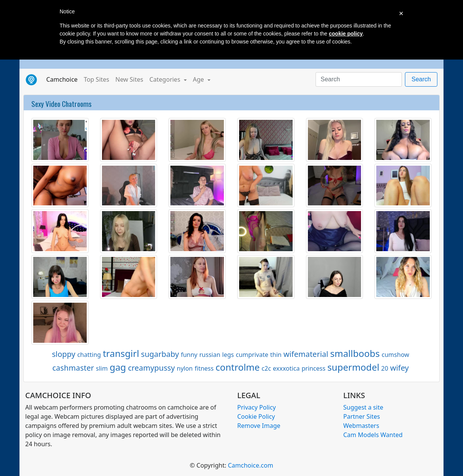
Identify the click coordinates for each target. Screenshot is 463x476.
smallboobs (355, 353)
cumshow (395, 355)
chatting (89, 355)
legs (228, 355)
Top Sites (96, 79)
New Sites (129, 79)
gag (118, 367)
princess (313, 368)
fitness (204, 368)
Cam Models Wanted (373, 435)
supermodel (353, 367)
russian (210, 355)
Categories (166, 79)
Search (421, 79)
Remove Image (259, 426)
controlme (238, 367)
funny (189, 355)
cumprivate (252, 355)
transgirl (121, 353)
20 (385, 368)
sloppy (64, 354)
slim (102, 368)
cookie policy (346, 34)
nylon (185, 368)
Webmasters (361, 426)
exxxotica (286, 368)
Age (199, 79)
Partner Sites (362, 416)
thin (276, 355)
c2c (266, 368)
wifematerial (306, 354)
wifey (399, 368)
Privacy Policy (257, 407)
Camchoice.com (250, 465)
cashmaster (73, 368)
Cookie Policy (256, 416)
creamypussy (151, 368)
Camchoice (63, 79)
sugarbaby (160, 354)
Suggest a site (363, 407)
